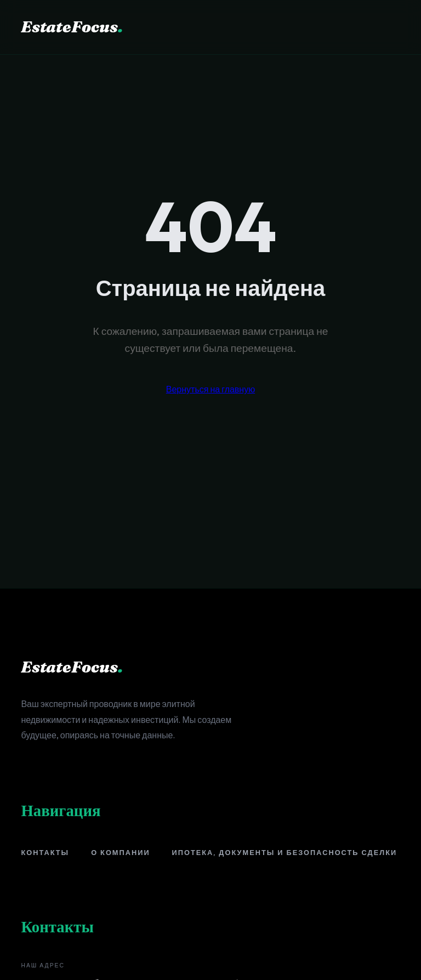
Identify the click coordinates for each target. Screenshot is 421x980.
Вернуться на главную (210, 389)
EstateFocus (72, 27)
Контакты (45, 852)
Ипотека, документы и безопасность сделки (285, 852)
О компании (120, 852)
